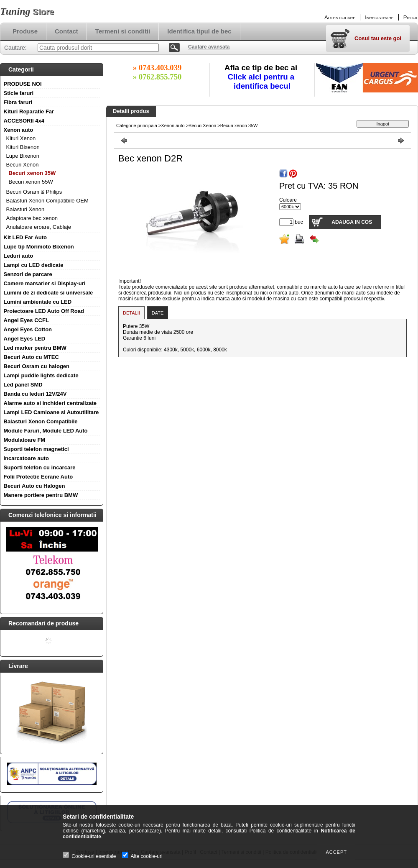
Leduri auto (19, 256)
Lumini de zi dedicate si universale (48, 293)
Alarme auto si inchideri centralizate (50, 403)
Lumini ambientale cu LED (38, 302)
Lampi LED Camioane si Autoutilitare (51, 412)
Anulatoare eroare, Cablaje (39, 227)
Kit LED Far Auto (25, 237)
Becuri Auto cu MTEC (31, 357)
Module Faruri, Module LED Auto (46, 431)
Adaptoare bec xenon (32, 218)
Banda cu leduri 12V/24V (35, 394)
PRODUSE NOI (23, 84)
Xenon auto (19, 130)
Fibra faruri (18, 102)
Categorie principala (137, 125)
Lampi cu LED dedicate (34, 265)
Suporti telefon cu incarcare (40, 467)
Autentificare (340, 17)
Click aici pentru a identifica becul (262, 81)
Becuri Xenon (23, 165)
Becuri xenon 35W (32, 173)
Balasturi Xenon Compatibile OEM (47, 201)
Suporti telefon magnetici (36, 449)
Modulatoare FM (25, 440)
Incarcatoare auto (26, 458)
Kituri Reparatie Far (29, 111)
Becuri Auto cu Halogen (34, 486)
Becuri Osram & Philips (34, 192)
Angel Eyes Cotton (28, 329)
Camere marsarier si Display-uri (45, 283)
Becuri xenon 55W (31, 182)
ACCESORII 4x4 (24, 121)
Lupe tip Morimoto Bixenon (39, 247)
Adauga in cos (352, 222)
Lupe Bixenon (23, 156)
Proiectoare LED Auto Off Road (44, 311)
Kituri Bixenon (23, 147)
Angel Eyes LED (25, 339)
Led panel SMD (23, 385)
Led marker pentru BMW (35, 348)
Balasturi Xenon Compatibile (41, 421)
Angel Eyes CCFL (26, 320)
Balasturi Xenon (25, 209)
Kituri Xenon (21, 138)
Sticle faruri (19, 93)
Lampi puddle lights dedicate (41, 375)
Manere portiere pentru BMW (41, 495)
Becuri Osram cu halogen (37, 366)
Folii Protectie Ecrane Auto (38, 477)
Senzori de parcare (28, 274)
